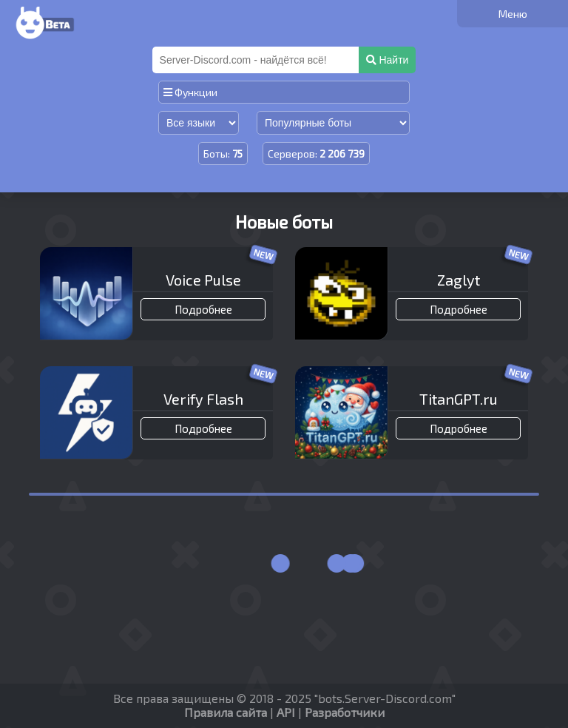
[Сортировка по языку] (199, 123)
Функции (190, 92)
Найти (388, 60)
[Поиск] (257, 60)
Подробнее (203, 309)
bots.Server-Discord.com (385, 698)
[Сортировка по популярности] (333, 123)
